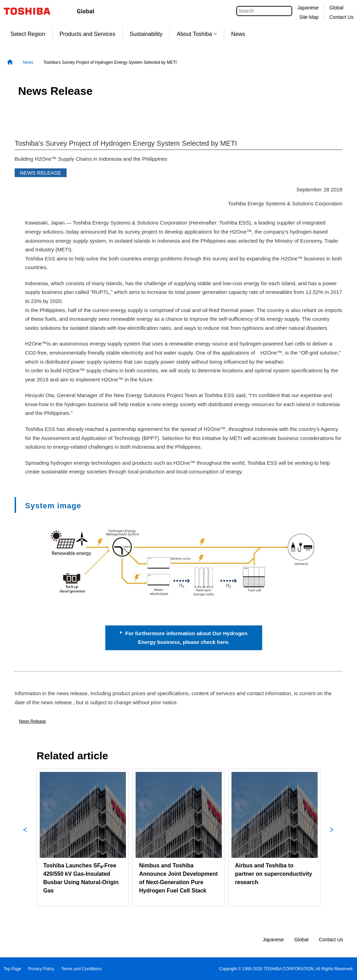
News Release (32, 721)
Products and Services (88, 34)
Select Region (28, 34)
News (238, 34)
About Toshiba (197, 34)
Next (332, 838)
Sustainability (146, 34)
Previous (25, 838)
